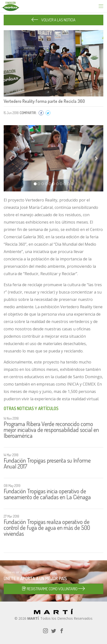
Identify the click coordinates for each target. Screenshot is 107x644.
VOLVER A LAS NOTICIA (53, 20)
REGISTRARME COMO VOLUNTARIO (53, 589)
